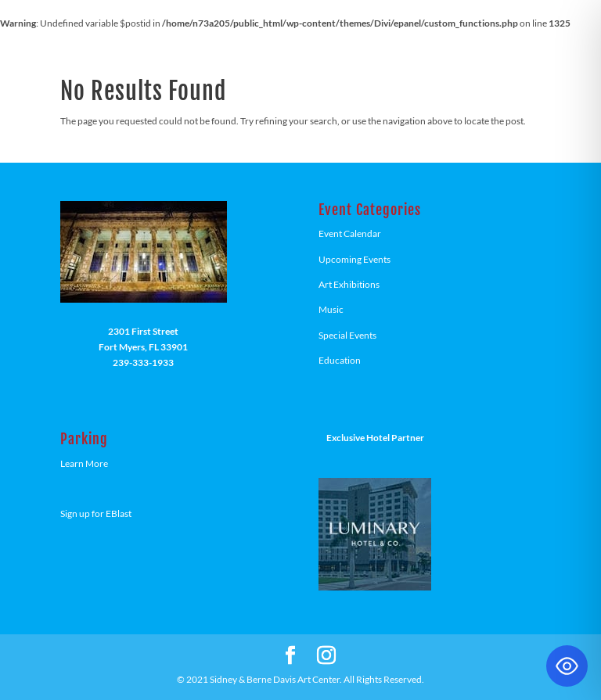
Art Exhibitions (349, 284)
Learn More (84, 463)
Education (340, 360)
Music (331, 309)
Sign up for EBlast (96, 513)
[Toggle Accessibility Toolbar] (567, 666)
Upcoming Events (354, 259)
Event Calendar (350, 233)
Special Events (347, 335)
